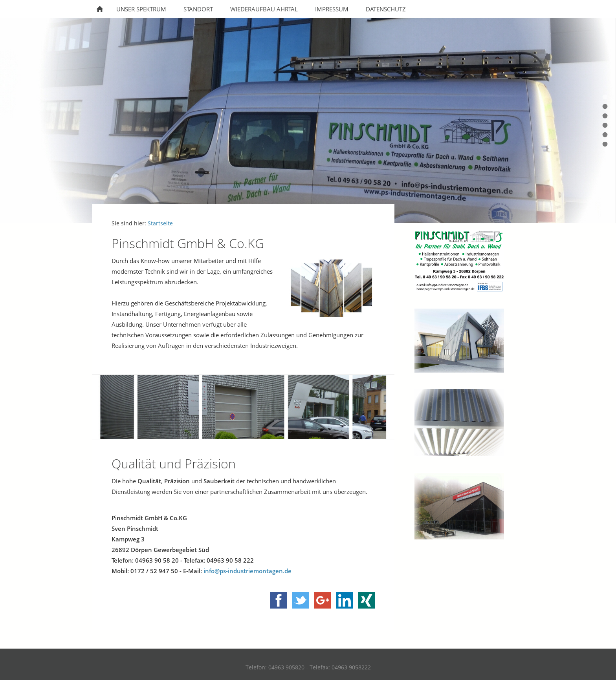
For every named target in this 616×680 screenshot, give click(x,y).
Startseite (160, 223)
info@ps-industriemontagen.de (247, 571)
